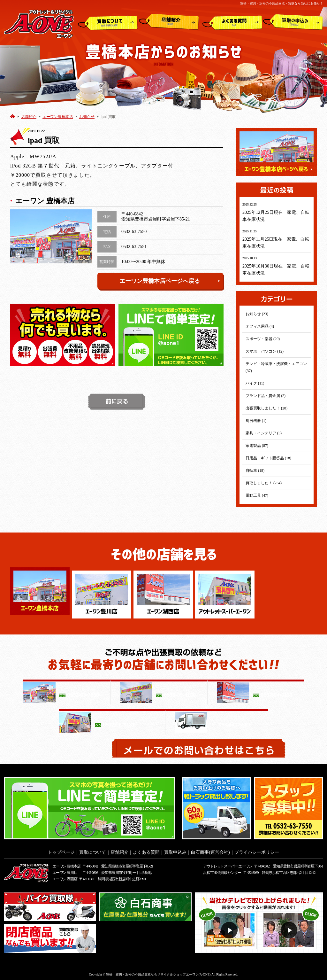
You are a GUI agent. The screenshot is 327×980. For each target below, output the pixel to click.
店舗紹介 (169, 22)
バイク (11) (255, 383)
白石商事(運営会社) (210, 850)
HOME (13, 116)
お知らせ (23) (257, 314)
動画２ (290, 928)
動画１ (230, 928)
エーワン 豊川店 (65, 871)
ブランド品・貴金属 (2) (266, 396)
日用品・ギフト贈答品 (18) (268, 458)
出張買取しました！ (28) (266, 408)
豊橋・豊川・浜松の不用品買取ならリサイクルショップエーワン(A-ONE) (158, 972)
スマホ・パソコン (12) (265, 351)
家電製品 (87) (257, 446)
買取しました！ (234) (264, 483)
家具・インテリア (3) (264, 433)
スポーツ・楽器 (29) (263, 339)
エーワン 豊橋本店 (66, 864)
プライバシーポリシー (257, 850)
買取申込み (293, 22)
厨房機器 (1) (256, 421)
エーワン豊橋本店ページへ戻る (170, 281)
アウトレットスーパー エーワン (228, 864)
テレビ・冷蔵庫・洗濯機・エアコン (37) (276, 367)
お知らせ (87, 117)
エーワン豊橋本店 (58, 117)
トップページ (61, 850)
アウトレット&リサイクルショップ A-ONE (39, 23)
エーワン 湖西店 (65, 877)
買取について (108, 22)
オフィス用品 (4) (260, 326)
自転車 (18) (255, 471)
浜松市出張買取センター (222, 871)
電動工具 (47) (257, 495)
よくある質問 (232, 22)
